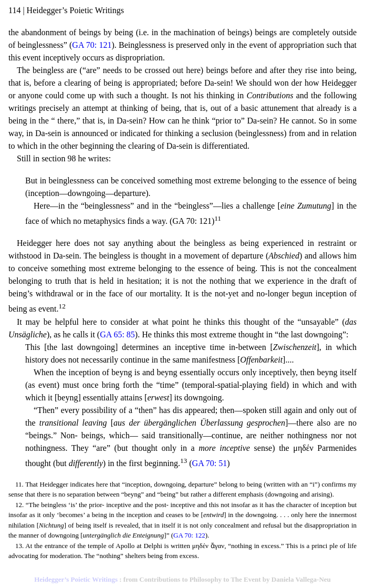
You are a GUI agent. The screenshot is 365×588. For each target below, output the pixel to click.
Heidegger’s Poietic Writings (76, 579)
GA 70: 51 (210, 463)
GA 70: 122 (189, 535)
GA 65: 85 (117, 334)
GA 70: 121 (92, 45)
